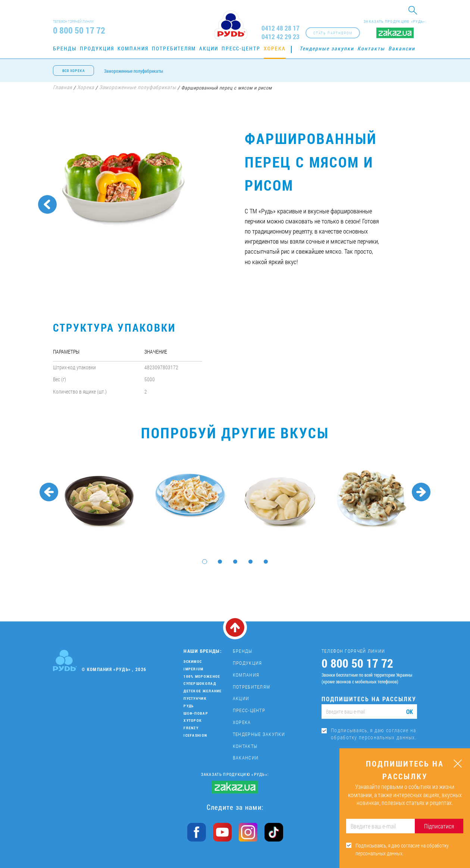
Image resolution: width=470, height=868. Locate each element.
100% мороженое (202, 676)
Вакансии (402, 48)
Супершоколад (200, 684)
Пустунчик (195, 698)
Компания (133, 48)
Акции (209, 48)
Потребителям (174, 48)
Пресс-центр (241, 48)
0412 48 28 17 (281, 28)
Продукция (97, 48)
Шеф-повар (196, 713)
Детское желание (203, 691)
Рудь (189, 706)
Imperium (193, 669)
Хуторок (193, 720)
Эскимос (193, 662)
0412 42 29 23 (281, 37)
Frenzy (191, 728)
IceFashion (195, 735)
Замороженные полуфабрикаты (134, 71)
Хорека (275, 48)
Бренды (65, 48)
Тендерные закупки (327, 48)
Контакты (371, 48)
